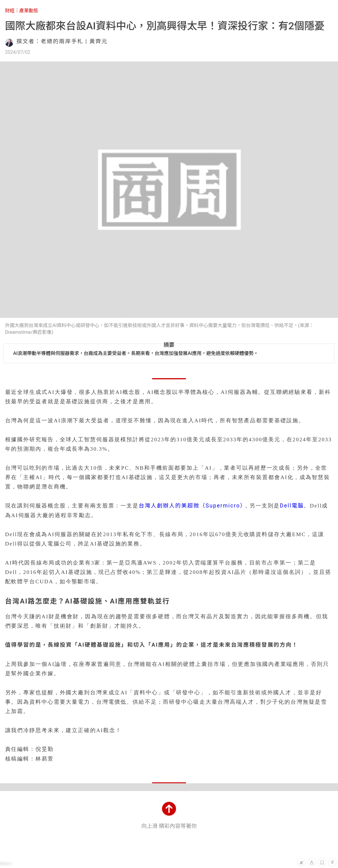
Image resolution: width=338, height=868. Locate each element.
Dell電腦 (292, 506)
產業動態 (29, 11)
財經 (10, 11)
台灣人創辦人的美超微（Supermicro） (191, 506)
